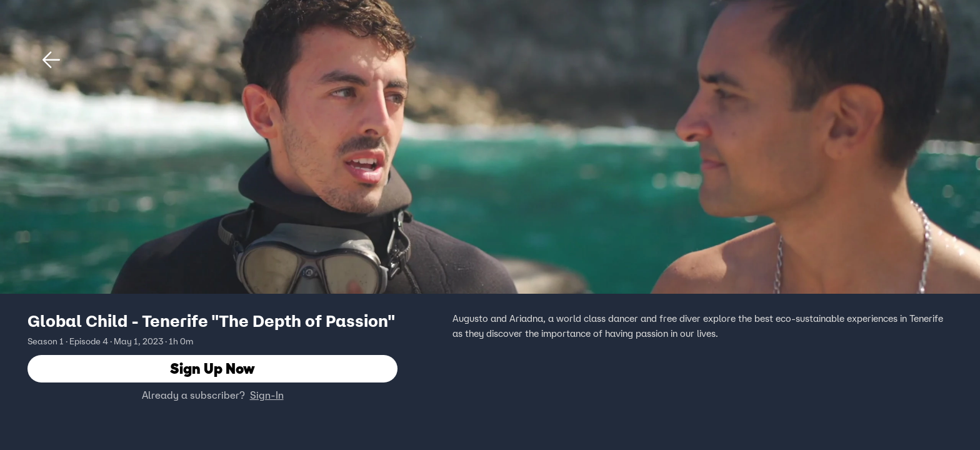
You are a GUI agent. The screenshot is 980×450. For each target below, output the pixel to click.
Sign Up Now (212, 369)
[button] (51, 60)
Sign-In (267, 396)
